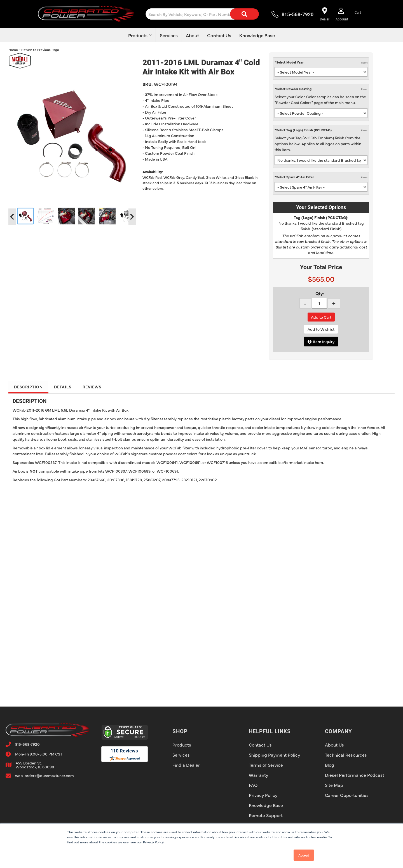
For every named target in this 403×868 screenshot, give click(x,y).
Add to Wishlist (321, 329)
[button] (207, 14)
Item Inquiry (324, 341)
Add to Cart (321, 317)
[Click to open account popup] (342, 14)
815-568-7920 (27, 744)
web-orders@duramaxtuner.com (44, 775)
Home (13, 50)
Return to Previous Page (40, 50)
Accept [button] (304, 855)
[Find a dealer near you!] (324, 14)
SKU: (147, 84)
